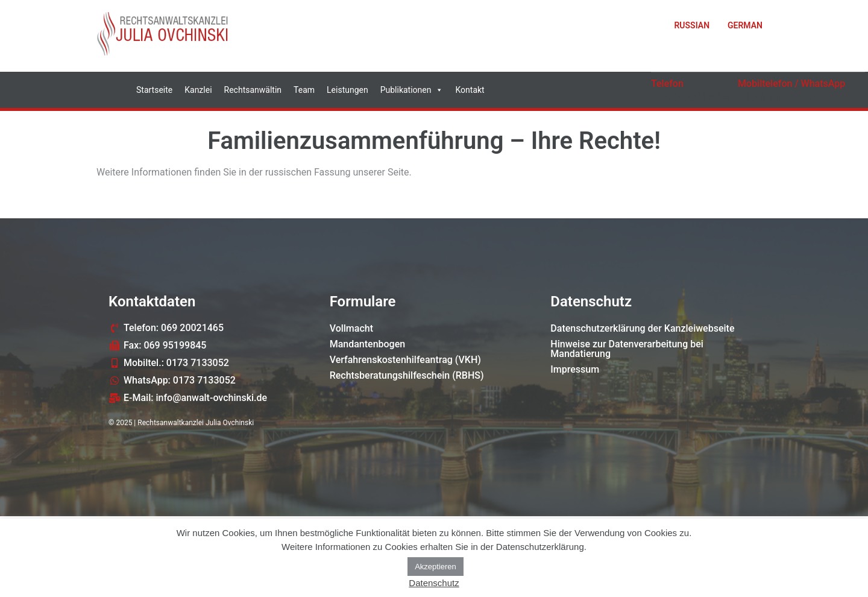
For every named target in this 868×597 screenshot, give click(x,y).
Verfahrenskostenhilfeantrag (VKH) (405, 360)
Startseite (154, 90)
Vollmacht (351, 328)
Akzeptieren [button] (436, 567)
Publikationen (412, 90)
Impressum (575, 369)
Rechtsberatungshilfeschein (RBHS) (407, 375)
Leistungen (348, 90)
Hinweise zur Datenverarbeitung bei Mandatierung (627, 349)
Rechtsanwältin (253, 90)
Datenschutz (434, 583)
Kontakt (470, 90)
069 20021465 (690, 97)
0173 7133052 (777, 97)
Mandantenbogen (368, 344)
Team (304, 90)
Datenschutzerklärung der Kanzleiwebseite (642, 328)
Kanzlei (198, 90)
